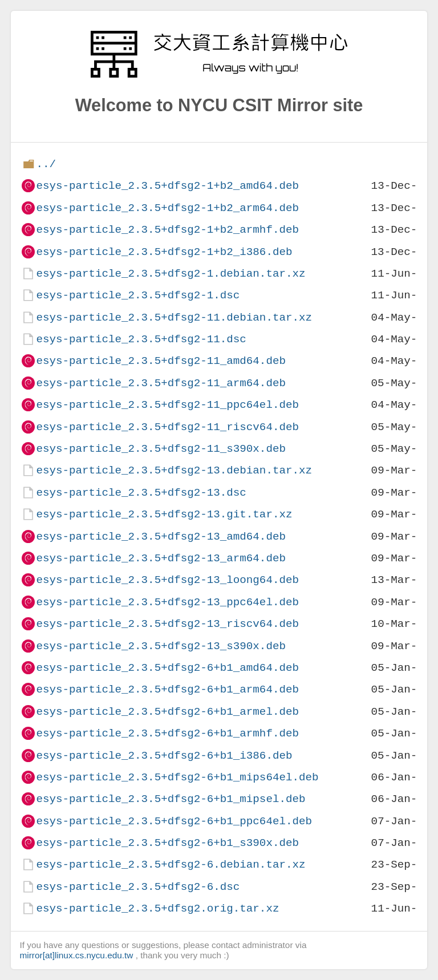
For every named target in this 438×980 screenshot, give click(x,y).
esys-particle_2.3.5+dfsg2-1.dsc (138, 295)
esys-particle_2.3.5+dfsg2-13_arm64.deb (161, 558)
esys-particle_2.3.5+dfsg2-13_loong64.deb (167, 580)
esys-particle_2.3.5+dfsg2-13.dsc (141, 493)
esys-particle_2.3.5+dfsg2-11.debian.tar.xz (174, 317)
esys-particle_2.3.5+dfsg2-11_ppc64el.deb (167, 405)
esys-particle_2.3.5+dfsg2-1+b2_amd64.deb (167, 186)
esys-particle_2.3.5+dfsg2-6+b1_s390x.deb (167, 843)
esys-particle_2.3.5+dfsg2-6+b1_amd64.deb (167, 668)
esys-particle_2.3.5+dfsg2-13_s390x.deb (161, 646)
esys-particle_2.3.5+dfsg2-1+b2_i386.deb (164, 252)
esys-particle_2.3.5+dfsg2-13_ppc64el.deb (167, 602)
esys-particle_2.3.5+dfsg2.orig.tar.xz (157, 908)
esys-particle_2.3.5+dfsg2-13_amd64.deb (161, 536)
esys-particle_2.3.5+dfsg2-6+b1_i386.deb (164, 756)
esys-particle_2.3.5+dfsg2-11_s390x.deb (161, 449)
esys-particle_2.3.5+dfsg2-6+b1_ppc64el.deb (174, 821)
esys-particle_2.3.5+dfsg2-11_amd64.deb (161, 361)
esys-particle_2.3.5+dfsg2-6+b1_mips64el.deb (177, 777)
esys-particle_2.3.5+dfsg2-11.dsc (141, 339)
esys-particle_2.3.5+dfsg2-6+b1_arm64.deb (167, 689)
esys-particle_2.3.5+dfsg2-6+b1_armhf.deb (167, 733)
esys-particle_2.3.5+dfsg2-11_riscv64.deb (167, 427)
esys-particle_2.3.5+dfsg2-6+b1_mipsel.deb (171, 799)
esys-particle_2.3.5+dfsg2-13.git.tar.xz (164, 514)
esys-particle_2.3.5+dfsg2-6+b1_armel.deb (167, 712)
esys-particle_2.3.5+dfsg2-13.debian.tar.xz (174, 470)
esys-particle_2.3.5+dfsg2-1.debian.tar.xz (171, 274)
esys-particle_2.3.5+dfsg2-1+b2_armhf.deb (167, 230)
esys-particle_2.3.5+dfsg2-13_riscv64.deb (167, 624)
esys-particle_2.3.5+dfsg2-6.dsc (138, 887)
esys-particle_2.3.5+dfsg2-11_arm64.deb (161, 383)
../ (46, 164)
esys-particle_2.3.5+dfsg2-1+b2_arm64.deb (167, 208)
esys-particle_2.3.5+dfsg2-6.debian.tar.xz (171, 864)
